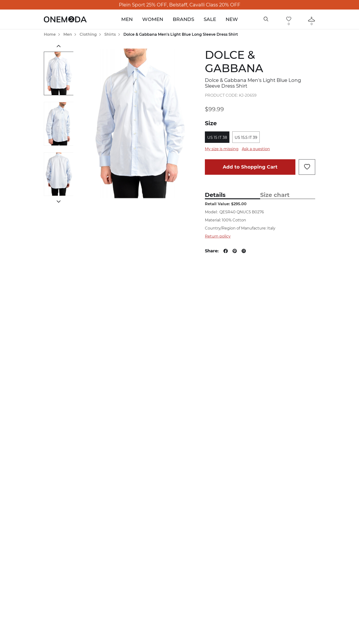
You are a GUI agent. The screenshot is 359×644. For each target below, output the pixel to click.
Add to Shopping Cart (250, 167)
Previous (59, 46)
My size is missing (222, 149)
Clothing (88, 34)
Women (153, 19)
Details (215, 195)
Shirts (110, 34)
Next (59, 201)
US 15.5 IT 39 (246, 137)
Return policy (218, 236)
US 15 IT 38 (217, 137)
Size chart (275, 195)
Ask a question (256, 149)
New (232, 19)
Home (50, 34)
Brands (183, 19)
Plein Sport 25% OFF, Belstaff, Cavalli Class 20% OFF (180, 5)
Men (127, 19)
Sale (210, 19)
